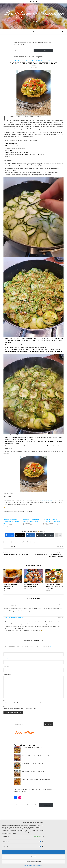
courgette (22, 542)
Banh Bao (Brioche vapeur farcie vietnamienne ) (10, 586)
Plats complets (47, 60)
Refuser (34, 857)
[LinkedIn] (30, 535)
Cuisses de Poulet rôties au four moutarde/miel (36, 779)
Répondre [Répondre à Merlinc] (61, 604)
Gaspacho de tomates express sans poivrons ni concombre (54, 586)
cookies (26, 866)
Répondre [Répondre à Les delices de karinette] (61, 617)
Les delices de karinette (14, 617)
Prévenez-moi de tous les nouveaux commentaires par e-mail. (22, 703)
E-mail (6, 659)
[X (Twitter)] (20, 535)
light (28, 542)
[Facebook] (10, 535)
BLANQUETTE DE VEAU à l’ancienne (33, 763)
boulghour (7, 542)
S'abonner (44, 50)
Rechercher (48, 724)
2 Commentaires (59, 546)
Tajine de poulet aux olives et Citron (33, 747)
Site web (6, 667)
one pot (34, 542)
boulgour (15, 542)
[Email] (40, 535)
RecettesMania (40, 739)
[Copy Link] (49, 535)
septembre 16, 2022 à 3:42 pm (12, 619)
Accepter (33, 852)
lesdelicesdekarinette (11, 546)
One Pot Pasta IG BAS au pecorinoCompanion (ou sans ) (52, 520)
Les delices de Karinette (33, 13)
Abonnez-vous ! (46, 805)
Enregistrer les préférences (33, 862)
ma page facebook (47, 500)
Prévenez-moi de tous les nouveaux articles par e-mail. (20, 709)
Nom (5, 651)
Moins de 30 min (35, 60)
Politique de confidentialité (35, 866)
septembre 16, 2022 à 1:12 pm (11, 606)
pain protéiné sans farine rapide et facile (34, 771)
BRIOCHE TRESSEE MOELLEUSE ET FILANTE (36, 755)
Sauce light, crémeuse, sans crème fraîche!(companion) (31, 520)
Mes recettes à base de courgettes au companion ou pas (12, 521)
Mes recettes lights (22, 60)
